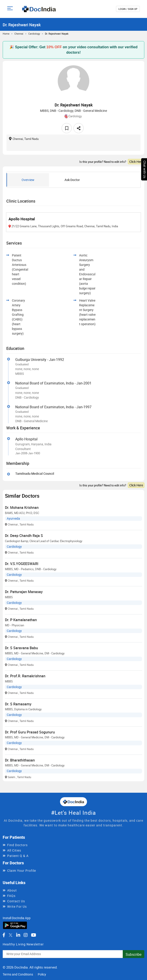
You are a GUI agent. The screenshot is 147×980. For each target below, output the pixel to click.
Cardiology (34, 34)
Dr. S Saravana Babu (21, 648)
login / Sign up (128, 9)
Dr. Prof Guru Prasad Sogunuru (30, 732)
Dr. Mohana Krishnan (22, 508)
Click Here (136, 162)
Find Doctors (17, 845)
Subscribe (134, 954)
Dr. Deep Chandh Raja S (24, 536)
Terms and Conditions (18, 974)
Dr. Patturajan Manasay (24, 592)
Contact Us (16, 901)
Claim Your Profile (22, 871)
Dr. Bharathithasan (20, 760)
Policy (42, 974)
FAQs (11, 896)
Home (6, 34)
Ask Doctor (72, 180)
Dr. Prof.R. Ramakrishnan (25, 676)
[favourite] (67, 128)
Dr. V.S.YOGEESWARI (22, 564)
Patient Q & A (18, 856)
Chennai (19, 34)
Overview (28, 180)
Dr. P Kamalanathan (21, 620)
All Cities (14, 850)
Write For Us (17, 906)
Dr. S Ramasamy (18, 704)
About (12, 890)
